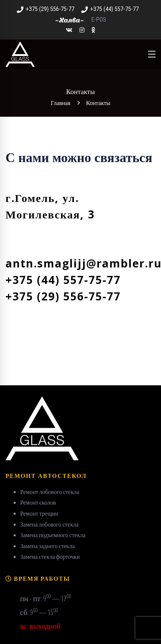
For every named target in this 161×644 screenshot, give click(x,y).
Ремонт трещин (39, 513)
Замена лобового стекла (49, 524)
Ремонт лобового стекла (50, 492)
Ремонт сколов (38, 502)
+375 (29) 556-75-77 (46, 9)
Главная (61, 103)
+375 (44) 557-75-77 (110, 9)
